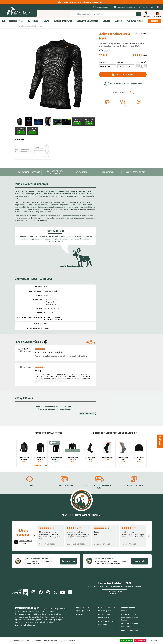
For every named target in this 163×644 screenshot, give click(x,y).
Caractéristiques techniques (55, 172)
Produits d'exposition (130, 623)
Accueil (20, 26)
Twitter (55, 592)
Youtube (63, 592)
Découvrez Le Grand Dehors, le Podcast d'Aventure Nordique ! (82, 2)
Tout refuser (140, 641)
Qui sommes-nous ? (83, 607)
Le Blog (20, 592)
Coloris (120, 63)
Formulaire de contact (107, 607)
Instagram (33, 592)
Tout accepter (127, 641)
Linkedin (70, 592)
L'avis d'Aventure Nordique (28, 172)
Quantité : (143, 62)
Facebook (41, 592)
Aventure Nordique (27, 608)
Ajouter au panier (125, 75)
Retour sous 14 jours (139, 106)
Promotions (126, 611)
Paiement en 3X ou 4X (107, 106)
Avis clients (102, 625)
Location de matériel (106, 621)
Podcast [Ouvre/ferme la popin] (160, 441)
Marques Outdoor (128, 607)
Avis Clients (82, 172)
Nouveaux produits (129, 614)
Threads (48, 592)
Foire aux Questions (106, 611)
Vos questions (108, 172)
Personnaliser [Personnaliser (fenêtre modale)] (154, 641)
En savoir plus (68, 561)
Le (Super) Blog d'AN (83, 611)
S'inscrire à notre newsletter (114, 592)
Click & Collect (104, 618)
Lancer (138, 14)
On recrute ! (80, 614)
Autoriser (77, 124)
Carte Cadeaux (127, 627)
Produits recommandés (135, 172)
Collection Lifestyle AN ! (130, 630)
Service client (30, 485)
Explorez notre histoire (25, 625)
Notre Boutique (104, 614)
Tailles (102, 63)
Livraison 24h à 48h (123, 106)
